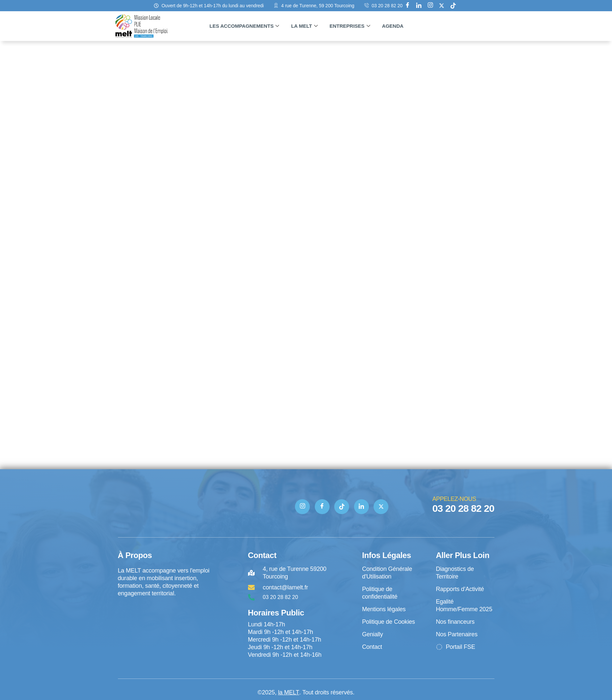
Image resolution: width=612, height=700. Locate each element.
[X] (442, 6)
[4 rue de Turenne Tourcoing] (164, 625)
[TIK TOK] (342, 507)
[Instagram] (430, 6)
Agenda (393, 26)
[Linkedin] (419, 6)
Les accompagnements (244, 26)
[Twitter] (381, 507)
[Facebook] (408, 6)
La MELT (304, 26)
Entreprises (350, 26)
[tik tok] (453, 6)
